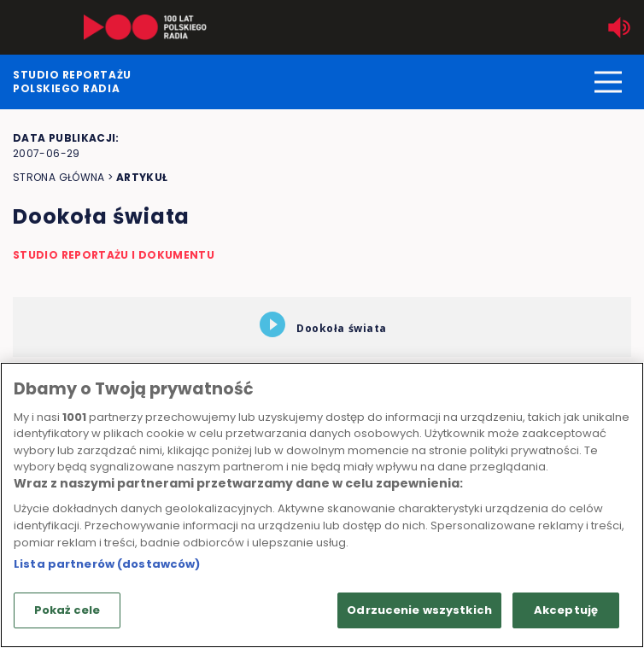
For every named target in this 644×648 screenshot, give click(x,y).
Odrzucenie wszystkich (419, 610)
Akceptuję (566, 610)
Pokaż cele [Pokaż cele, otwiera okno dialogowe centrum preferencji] (67, 610)
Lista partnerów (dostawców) (107, 564)
